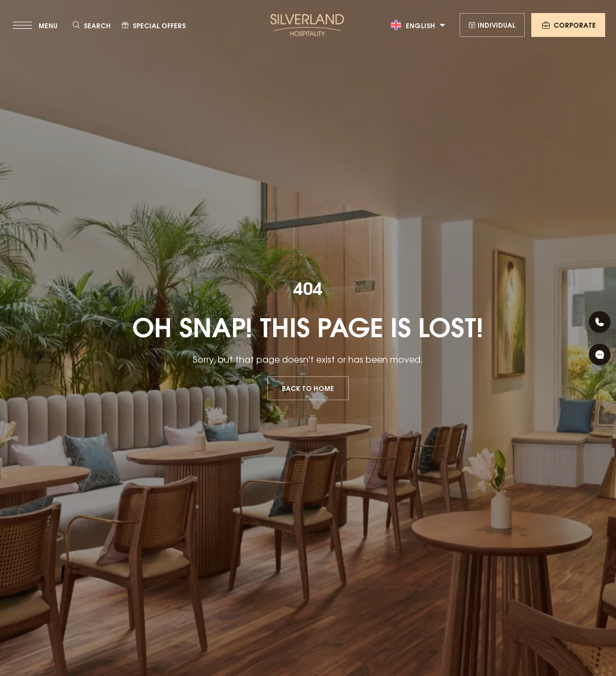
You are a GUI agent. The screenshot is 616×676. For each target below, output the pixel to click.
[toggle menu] (36, 25)
